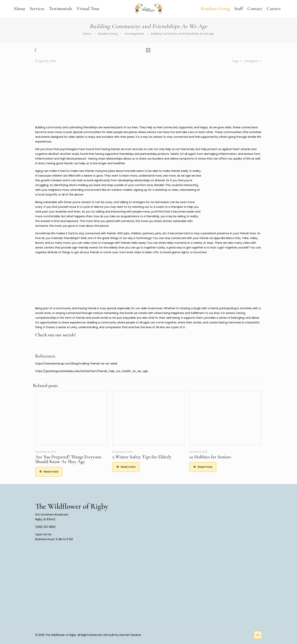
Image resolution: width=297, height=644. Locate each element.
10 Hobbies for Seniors (210, 457)
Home (87, 34)
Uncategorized (134, 34)
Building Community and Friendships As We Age (183, 34)
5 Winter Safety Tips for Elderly (142, 457)
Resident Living (108, 34)
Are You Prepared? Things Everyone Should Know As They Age (68, 459)
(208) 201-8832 (45, 527)
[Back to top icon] (258, 635)
